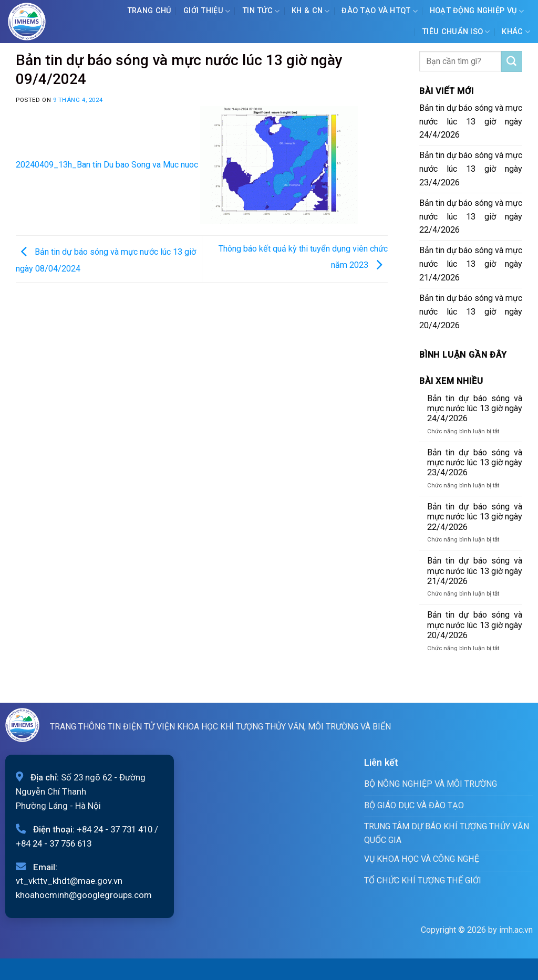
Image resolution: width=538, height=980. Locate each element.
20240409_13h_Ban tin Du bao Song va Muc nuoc (107, 165)
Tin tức (261, 11)
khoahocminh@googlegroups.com (84, 895)
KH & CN (311, 11)
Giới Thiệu (207, 11)
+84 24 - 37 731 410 (115, 829)
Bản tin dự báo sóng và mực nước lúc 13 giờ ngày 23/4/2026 (471, 169)
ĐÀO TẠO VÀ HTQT (380, 11)
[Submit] (512, 61)
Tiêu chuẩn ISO (456, 32)
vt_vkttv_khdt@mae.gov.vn (69, 881)
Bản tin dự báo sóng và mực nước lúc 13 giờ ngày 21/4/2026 (471, 264)
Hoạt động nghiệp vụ (477, 11)
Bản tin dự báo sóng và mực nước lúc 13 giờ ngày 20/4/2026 (471, 312)
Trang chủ (149, 11)
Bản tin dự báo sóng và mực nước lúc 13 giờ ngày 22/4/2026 (471, 217)
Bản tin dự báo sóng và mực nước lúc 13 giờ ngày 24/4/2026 (471, 122)
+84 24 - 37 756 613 (54, 843)
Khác (516, 32)
